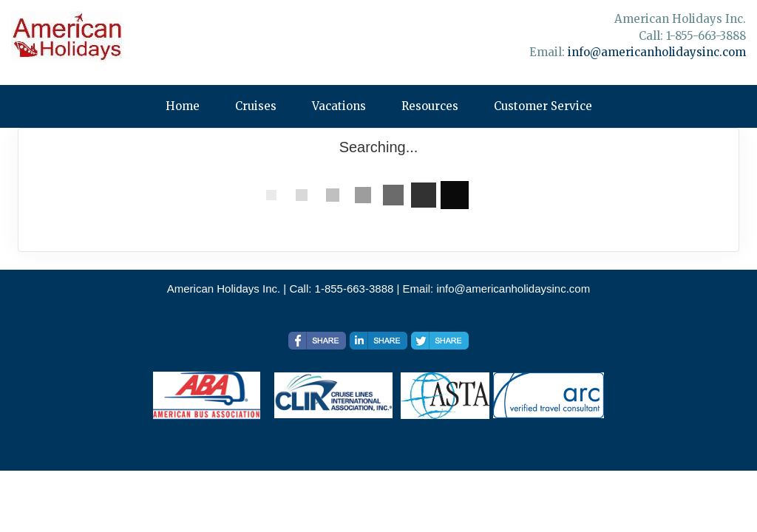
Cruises (256, 106)
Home (183, 106)
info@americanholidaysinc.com (657, 52)
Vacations (339, 106)
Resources (430, 106)
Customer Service (543, 106)
